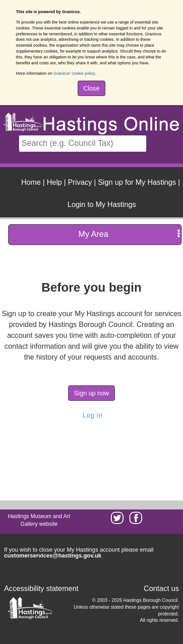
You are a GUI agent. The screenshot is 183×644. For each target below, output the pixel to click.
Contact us (161, 588)
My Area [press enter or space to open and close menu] (129, 234)
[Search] (83, 144)
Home (31, 182)
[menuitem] (100, 203)
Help (54, 182)
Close (92, 88)
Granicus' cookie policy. (75, 73)
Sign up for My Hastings (137, 182)
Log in (91, 415)
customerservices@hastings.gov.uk (53, 556)
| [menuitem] (33, 182)
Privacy (80, 182)
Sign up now (91, 393)
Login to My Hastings (101, 204)
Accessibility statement (41, 588)
